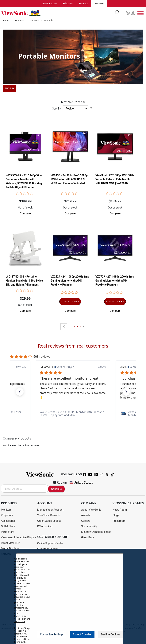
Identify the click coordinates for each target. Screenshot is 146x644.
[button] (25, 214)
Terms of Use (20, 621)
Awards (86, 515)
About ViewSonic (91, 510)
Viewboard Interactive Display (18, 537)
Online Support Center (50, 543)
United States (81, 482)
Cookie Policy (20, 619)
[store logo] (59, 13)
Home (6, 21)
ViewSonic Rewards (49, 515)
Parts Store (8, 532)
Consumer (99, 4)
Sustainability (89, 526)
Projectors (7, 515)
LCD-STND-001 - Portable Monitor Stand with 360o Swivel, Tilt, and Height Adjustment (25, 281)
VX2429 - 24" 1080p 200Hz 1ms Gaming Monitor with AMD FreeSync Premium (70, 281)
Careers (86, 521)
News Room (120, 510)
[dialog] (73, 596)
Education (68, 4)
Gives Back (88, 537)
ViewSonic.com (50, 4)
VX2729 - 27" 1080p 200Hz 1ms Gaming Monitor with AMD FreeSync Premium (115, 281)
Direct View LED (10, 543)
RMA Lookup (45, 526)
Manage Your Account (50, 510)
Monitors (34, 21)
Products (19, 21)
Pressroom (119, 521)
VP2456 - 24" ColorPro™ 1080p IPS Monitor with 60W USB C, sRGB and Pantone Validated (69, 180)
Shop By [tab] (10, 89)
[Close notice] (118, 634)
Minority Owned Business (96, 532)
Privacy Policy (20, 616)
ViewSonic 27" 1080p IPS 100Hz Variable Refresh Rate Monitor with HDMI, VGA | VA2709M (115, 180)
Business (84, 4)
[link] (73, 414)
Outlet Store (8, 526)
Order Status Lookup (49, 521)
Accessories (8, 521)
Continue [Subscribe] (56, 489)
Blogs (116, 515)
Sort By (57, 109)
